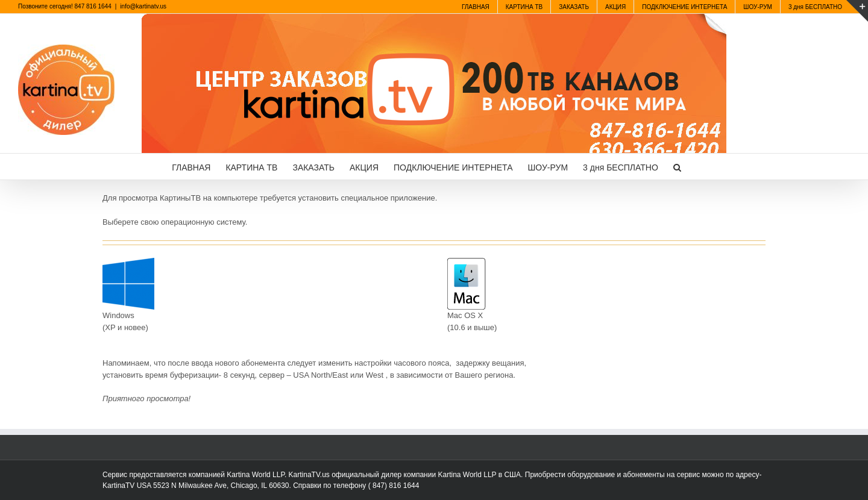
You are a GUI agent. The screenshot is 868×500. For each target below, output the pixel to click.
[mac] (467, 262)
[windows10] (128, 262)
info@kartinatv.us (143, 6)
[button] (677, 167)
